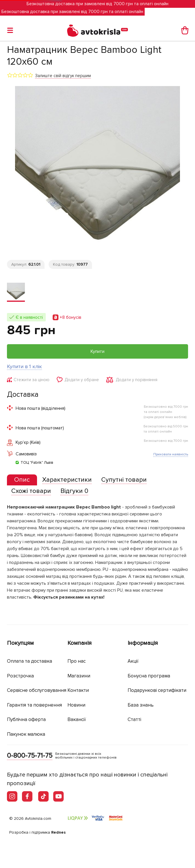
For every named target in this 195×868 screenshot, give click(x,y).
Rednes (58, 832)
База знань (141, 705)
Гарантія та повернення (34, 705)
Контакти (78, 690)
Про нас (77, 661)
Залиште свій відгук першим (63, 76)
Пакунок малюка (26, 734)
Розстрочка (20, 676)
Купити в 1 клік (24, 366)
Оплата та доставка (30, 661)
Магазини (79, 676)
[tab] (22, 480)
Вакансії (77, 719)
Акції (133, 661)
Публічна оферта (26, 719)
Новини (76, 705)
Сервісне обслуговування (37, 690)
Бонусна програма (149, 676)
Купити (97, 351)
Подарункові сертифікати (157, 690)
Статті (134, 719)
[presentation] (22, 480)
